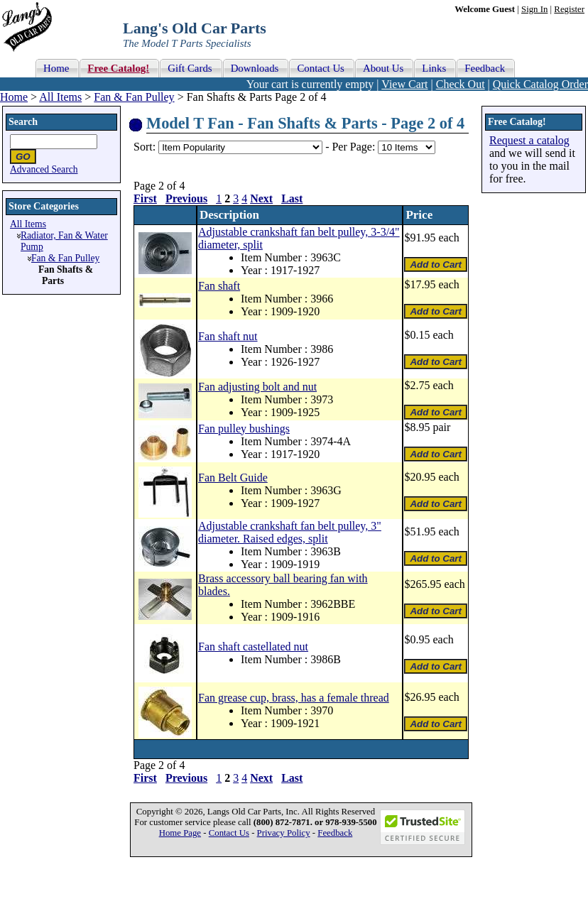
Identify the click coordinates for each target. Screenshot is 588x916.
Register (569, 9)
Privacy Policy (284, 833)
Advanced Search (44, 169)
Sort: (145, 147)
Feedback (335, 833)
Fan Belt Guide (233, 478)
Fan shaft (219, 286)
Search (23, 122)
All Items (60, 97)
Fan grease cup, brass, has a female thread (294, 698)
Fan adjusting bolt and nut (257, 387)
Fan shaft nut (228, 336)
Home (14, 97)
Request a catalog (529, 140)
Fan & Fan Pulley (134, 97)
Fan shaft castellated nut (253, 647)
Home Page (180, 833)
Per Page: (355, 147)
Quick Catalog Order (540, 84)
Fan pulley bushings (244, 429)
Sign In (534, 9)
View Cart (404, 84)
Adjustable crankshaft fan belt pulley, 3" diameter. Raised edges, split (290, 532)
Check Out (461, 84)
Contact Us (229, 833)
